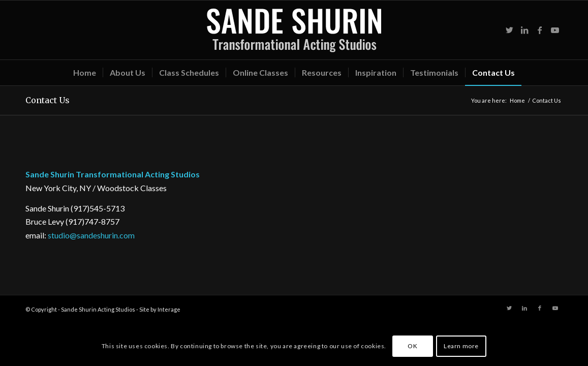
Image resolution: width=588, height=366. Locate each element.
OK (412, 346)
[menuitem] (85, 73)
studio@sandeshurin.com (91, 235)
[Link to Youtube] (555, 30)
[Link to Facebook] (540, 30)
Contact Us (48, 100)
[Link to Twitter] (509, 30)
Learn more (461, 346)
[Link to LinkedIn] (524, 30)
